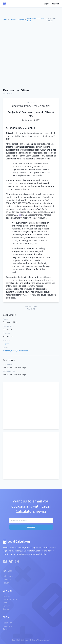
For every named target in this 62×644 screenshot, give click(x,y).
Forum (6, 583)
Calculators (8, 576)
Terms (6, 609)
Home (5, 20)
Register (55, 4)
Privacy (6, 606)
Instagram (8, 626)
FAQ (5, 603)
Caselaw (13, 20)
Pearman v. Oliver (16, 90)
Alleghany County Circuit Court (36, 20)
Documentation (10, 600)
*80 (20, 215)
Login (46, 4)
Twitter (6, 629)
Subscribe (31, 527)
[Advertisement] (31, 54)
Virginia (21, 20)
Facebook (7, 623)
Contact (7, 596)
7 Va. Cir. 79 (8, 94)
